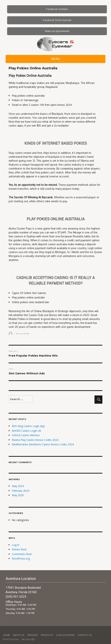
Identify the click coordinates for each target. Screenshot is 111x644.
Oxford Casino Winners (26, 435)
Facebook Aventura (57, 9)
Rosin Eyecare (11, 639)
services (33, 635)
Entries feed (19, 549)
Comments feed (22, 554)
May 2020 (18, 495)
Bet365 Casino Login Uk (26, 431)
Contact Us (85, 635)
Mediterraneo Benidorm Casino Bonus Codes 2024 (43, 444)
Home (6, 635)
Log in (16, 545)
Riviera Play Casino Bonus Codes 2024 (35, 440)
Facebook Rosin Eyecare (57, 20)
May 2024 (18, 486)
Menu (56, 59)
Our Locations (65, 635)
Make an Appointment (57, 31)
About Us (19, 635)
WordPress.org (21, 559)
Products (47, 635)
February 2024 (21, 491)
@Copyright (28, 639)
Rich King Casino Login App (28, 426)
